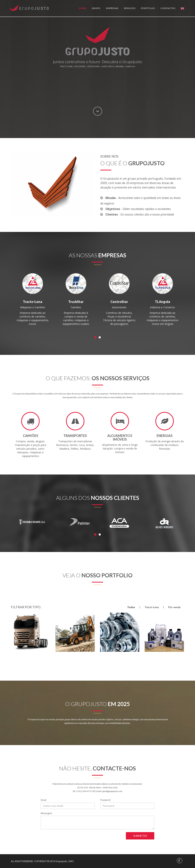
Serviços (130, 8)
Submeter (140, 836)
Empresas (112, 8)
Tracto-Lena (152, 607)
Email (43, 800)
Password (105, 800)
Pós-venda (174, 607)
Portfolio (148, 8)
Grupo (96, 8)
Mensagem (46, 813)
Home (82, 8)
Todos (131, 607)
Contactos (168, 8)
